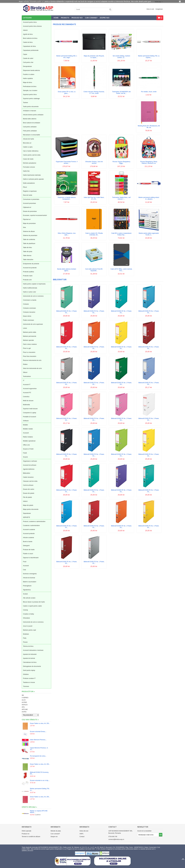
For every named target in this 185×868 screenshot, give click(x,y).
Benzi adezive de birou (30, 38)
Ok (161, 835)
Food (25, 562)
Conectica (26, 397)
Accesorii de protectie (30, 268)
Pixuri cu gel (27, 348)
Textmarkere (27, 376)
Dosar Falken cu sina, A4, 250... (40, 723)
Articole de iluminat (29, 578)
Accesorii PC (27, 393)
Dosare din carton (29, 489)
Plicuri (25, 187)
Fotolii (25, 453)
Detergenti (26, 546)
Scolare (25, 594)
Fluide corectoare (28, 320)
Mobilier (25, 425)
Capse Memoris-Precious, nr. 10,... (39, 749)
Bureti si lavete (28, 542)
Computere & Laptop (30, 413)
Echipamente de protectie (31, 264)
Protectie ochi (27, 280)
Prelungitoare (27, 586)
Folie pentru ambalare (30, 131)
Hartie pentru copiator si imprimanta (34, 284)
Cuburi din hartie (28, 159)
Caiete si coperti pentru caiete (32, 606)
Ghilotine (26, 674)
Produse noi (77, 18)
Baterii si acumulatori (30, 582)
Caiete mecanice (28, 477)
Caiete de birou (28, 42)
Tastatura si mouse (29, 682)
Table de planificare (29, 243)
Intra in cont (150, 9)
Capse (25, 54)
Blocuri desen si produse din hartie (34, 602)
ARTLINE (25, 709)
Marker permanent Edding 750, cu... (40, 789)
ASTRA (24, 712)
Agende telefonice (29, 469)
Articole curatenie (28, 538)
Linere (25, 328)
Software (26, 421)
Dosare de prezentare (30, 211)
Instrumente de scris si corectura (33, 296)
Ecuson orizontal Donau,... (38, 732)
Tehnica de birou (28, 646)
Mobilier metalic (28, 429)
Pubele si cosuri (28, 554)
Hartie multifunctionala (30, 288)
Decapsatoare (27, 66)
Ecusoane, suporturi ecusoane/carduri (35, 215)
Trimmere (26, 686)
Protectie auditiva (28, 272)
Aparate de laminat (29, 658)
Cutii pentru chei (28, 62)
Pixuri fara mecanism (30, 356)
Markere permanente (30, 336)
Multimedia (26, 405)
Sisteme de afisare (29, 231)
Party (25, 638)
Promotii (65, 18)
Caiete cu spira (28, 147)
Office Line (26, 445)
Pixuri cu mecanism (29, 352)
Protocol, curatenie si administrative (34, 521)
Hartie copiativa (28, 78)
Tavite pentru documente (31, 107)
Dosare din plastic (29, 493)
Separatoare (27, 513)
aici (153, 1)
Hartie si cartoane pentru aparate (33, 179)
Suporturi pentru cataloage (31, 99)
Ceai (24, 570)
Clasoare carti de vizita (30, 481)
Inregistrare (159, 9)
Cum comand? (91, 18)
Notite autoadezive (29, 183)
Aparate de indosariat (30, 654)
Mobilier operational (29, 441)
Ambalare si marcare (30, 111)
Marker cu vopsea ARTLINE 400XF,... (39, 812)
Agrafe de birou (28, 34)
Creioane (26, 304)
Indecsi (25, 501)
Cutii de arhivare (28, 485)
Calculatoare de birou (30, 662)
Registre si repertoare (30, 191)
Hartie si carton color (29, 292)
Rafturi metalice (28, 437)
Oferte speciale (26, 831)
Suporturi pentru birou (30, 95)
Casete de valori (28, 58)
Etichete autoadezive (30, 163)
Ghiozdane (26, 618)
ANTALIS (25, 705)
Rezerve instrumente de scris (32, 360)
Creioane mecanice (29, 312)
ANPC (81, 834)
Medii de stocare (28, 401)
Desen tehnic (27, 316)
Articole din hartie (28, 139)
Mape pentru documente (31, 509)
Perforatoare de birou (30, 86)
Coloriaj (25, 610)
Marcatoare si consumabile (31, 135)
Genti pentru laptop (29, 670)
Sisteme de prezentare (30, 235)
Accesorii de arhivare (30, 465)
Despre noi (105, 18)
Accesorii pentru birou (30, 22)
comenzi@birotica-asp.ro (116, 839)
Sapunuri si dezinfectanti (31, 558)
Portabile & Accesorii (29, 417)
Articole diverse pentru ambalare (33, 115)
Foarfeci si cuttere (29, 74)
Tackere (25, 103)
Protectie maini (28, 276)
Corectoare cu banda (30, 300)
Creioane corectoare (29, 308)
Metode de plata (56, 831)
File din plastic (27, 497)
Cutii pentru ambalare (30, 127)
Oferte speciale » (29, 807)
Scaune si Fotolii (28, 449)
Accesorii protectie (29, 534)
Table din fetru (27, 248)
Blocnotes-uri (27, 143)
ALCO (24, 700)
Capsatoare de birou (29, 46)
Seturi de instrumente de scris (32, 368)
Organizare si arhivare (30, 461)
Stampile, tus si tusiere (30, 90)
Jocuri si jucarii (28, 626)
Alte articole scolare (29, 598)
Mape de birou (28, 82)
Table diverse (27, 256)
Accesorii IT (27, 385)
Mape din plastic (28, 505)
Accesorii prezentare (29, 203)
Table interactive (28, 260)
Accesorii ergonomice (30, 389)
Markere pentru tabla (30, 332)
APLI (23, 707)
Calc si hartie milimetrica (31, 151)
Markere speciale (28, 340)
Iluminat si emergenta (30, 574)
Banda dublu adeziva (30, 119)
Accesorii (26, 433)
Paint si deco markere (30, 344)
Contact (82, 837)
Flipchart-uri (27, 219)
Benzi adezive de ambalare (32, 123)
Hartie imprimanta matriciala (32, 175)
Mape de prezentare (29, 223)
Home (56, 18)
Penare (25, 642)
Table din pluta (28, 252)
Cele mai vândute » (30, 720)
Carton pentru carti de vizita (32, 155)
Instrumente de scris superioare (33, 324)
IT (24, 381)
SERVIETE (26, 517)
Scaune (25, 457)
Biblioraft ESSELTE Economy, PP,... (39, 773)
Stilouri (25, 372)
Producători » (28, 691)
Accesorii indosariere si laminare (33, 650)
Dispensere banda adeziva (31, 70)
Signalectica (27, 590)
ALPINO (24, 702)
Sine (24, 227)
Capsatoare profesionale (31, 50)
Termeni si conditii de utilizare (31, 837)
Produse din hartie (29, 550)
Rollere (25, 364)
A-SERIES (25, 698)
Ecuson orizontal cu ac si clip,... (40, 780)
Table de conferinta (29, 239)
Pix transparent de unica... (38, 756)
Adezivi (25, 30)
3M (23, 695)
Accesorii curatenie (29, 530)
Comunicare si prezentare (31, 199)
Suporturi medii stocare (30, 409)
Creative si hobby (28, 614)
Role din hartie (28, 195)
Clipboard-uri (27, 207)
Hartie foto (26, 171)
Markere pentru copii (29, 630)
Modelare (26, 634)
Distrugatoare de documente (32, 666)
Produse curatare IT (29, 678)
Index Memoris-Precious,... (38, 740)
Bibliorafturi (27, 473)
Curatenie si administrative (31, 526)
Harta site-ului (84, 831)
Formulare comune (29, 167)
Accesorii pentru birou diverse (32, 26)
